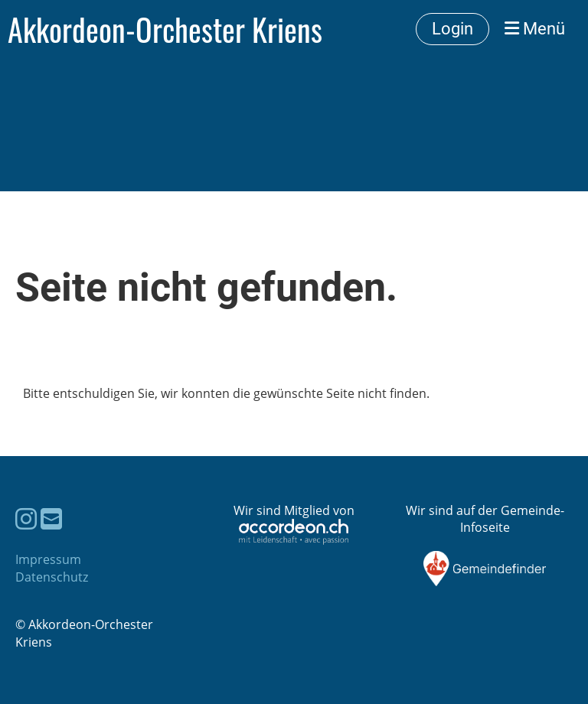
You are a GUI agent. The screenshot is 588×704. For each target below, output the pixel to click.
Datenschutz (52, 577)
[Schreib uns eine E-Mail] (51, 518)
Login (452, 29)
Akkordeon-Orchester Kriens (165, 29)
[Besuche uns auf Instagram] (26, 518)
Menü (535, 29)
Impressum (48, 559)
